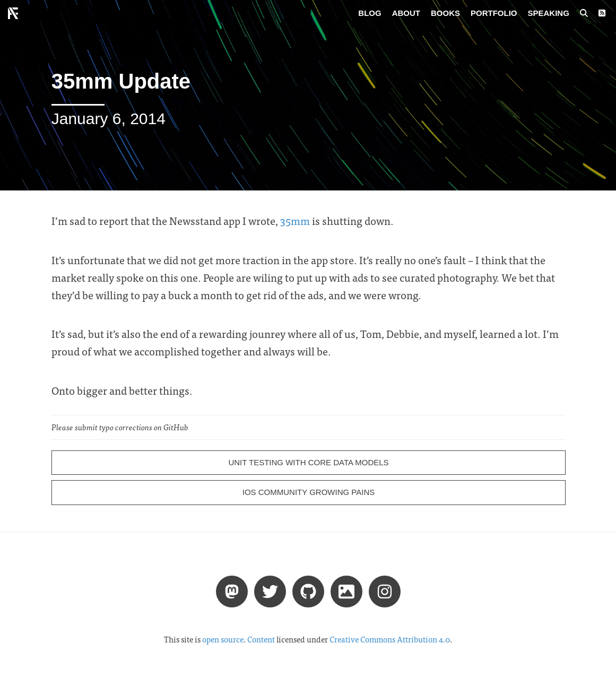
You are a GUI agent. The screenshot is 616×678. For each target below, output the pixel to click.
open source (223, 639)
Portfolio (494, 13)
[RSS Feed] (602, 13)
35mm (295, 220)
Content (261, 639)
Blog (370, 13)
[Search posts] (584, 13)
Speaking (549, 13)
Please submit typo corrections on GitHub (120, 427)
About (406, 13)
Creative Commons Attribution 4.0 (390, 639)
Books (445, 13)
